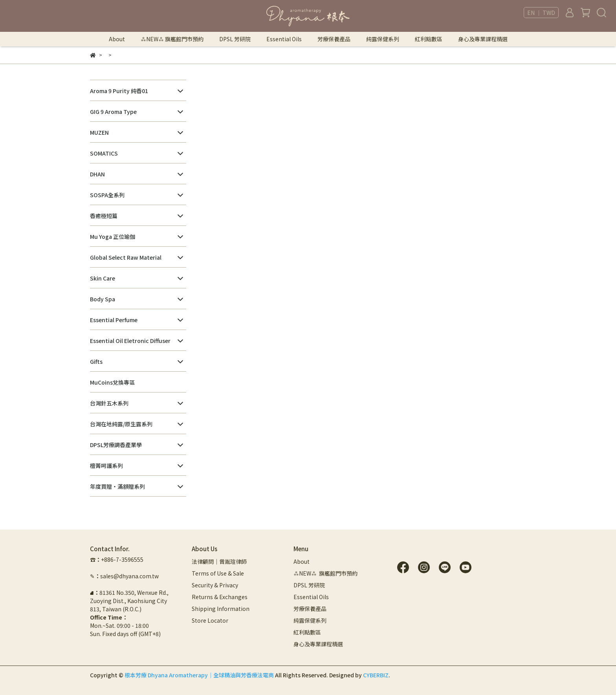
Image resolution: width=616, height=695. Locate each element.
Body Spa (103, 299)
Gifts (96, 361)
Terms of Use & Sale (218, 573)
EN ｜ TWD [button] (541, 13)
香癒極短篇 (104, 216)
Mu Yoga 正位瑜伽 (113, 237)
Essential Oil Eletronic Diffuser (130, 341)
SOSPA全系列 (107, 195)
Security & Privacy (215, 585)
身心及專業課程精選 (483, 39)
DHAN (97, 174)
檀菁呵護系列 (106, 466)
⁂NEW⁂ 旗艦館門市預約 (172, 39)
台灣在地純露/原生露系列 (121, 424)
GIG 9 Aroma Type (113, 112)
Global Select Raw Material (126, 257)
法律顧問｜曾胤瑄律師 (219, 561)
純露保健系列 (383, 39)
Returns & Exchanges (220, 597)
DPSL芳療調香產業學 (116, 445)
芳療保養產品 (334, 39)
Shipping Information (221, 609)
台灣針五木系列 (109, 403)
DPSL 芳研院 (235, 39)
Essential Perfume (114, 320)
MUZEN (99, 132)
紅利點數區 (429, 39)
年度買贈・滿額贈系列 (117, 486)
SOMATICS (104, 153)
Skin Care (103, 278)
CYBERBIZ (376, 675)
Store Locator (210, 620)
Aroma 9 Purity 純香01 (119, 91)
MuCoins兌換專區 (112, 382)
